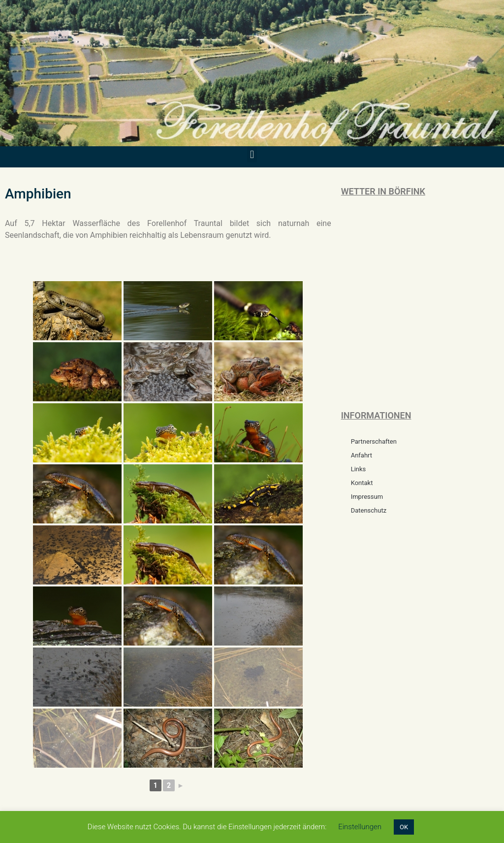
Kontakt (362, 483)
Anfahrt (362, 455)
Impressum (367, 497)
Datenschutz (369, 510)
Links (359, 469)
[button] (252, 154)
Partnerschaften (374, 441)
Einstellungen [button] (360, 827)
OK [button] (404, 827)
